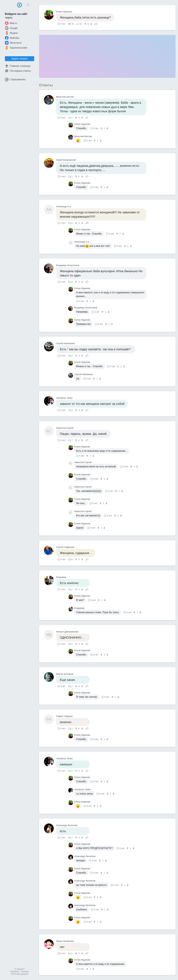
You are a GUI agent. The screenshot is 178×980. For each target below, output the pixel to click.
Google (11, 28)
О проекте (20, 969)
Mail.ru (11, 23)
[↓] (91, 24)
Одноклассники (16, 48)
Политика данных (20, 974)
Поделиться (96, 24)
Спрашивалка (15, 79)
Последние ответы (18, 71)
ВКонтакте (13, 43)
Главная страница (18, 66)
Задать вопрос (20, 59)
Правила (15, 971)
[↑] (86, 24)
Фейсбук (12, 38)
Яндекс (11, 33)
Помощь (25, 971)
